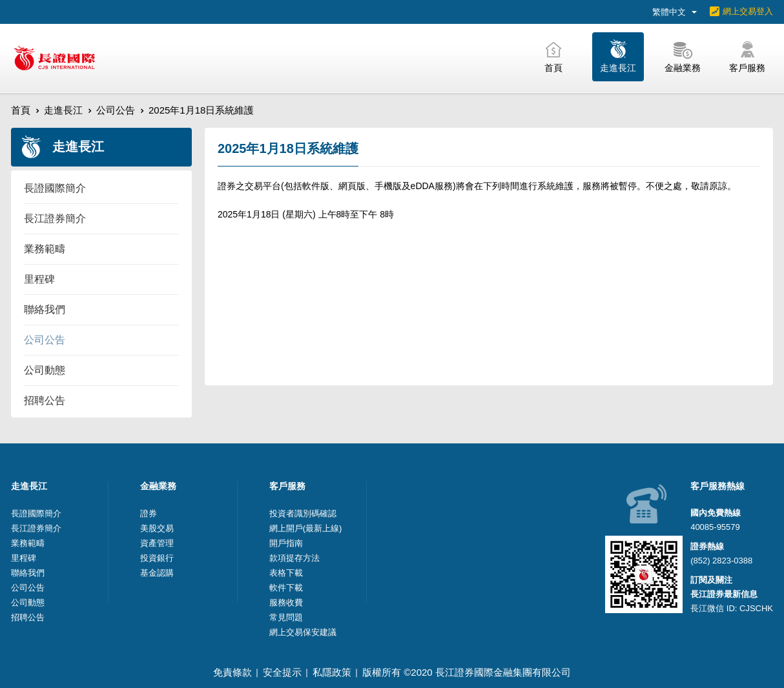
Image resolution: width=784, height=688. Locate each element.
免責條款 (232, 672)
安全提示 (282, 672)
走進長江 (63, 110)
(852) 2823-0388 (721, 561)
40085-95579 (715, 527)
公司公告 (116, 110)
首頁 (21, 110)
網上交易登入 (748, 11)
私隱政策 (332, 672)
